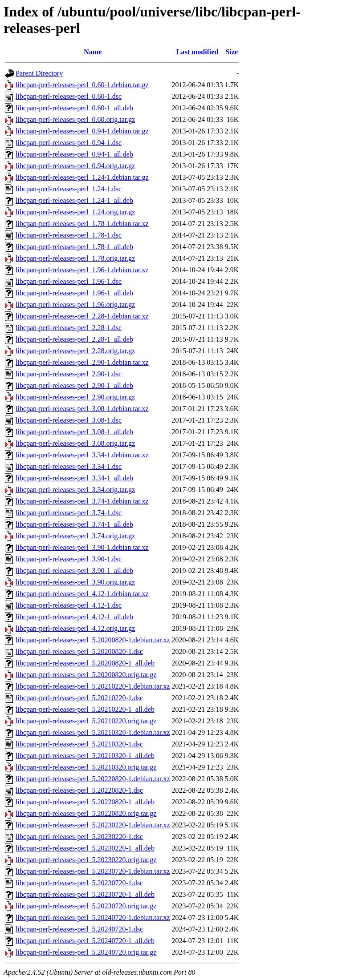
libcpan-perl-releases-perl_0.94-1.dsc (69, 143)
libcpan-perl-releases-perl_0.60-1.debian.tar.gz (82, 85)
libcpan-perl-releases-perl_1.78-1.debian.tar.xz (82, 224)
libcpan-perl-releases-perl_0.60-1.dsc (69, 96)
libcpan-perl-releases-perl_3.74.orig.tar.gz (75, 536)
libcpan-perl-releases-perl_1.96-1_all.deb (74, 293)
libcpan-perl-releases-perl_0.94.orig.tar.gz (75, 166)
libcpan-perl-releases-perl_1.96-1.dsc (69, 281)
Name (93, 52)
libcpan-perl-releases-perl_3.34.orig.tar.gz (75, 490)
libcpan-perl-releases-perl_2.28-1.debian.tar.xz (82, 316)
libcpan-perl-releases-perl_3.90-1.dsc (69, 559)
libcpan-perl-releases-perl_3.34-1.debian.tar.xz (82, 455)
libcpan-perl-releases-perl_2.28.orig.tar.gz (75, 351)
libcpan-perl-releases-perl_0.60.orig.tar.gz (75, 119)
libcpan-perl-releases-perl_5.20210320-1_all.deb (85, 756)
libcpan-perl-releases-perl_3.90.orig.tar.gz (75, 582)
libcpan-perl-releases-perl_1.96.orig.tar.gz (75, 304)
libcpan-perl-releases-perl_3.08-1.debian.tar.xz (82, 409)
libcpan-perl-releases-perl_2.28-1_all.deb (74, 339)
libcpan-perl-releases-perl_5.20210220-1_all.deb (85, 709)
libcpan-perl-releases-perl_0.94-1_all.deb (74, 154)
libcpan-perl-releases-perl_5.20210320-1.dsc (79, 744)
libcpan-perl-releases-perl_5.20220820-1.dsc (79, 790)
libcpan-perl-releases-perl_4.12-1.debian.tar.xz (82, 594)
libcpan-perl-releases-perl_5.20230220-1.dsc (79, 837)
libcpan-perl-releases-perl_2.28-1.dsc (69, 328)
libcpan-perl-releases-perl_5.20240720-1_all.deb (85, 941)
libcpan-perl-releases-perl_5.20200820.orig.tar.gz (86, 675)
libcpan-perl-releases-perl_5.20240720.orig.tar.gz (86, 952)
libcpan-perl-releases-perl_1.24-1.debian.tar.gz (82, 177)
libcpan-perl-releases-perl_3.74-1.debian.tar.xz (82, 501)
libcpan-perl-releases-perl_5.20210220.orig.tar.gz (86, 721)
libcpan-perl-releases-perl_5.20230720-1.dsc (79, 883)
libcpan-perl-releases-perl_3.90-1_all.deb (74, 571)
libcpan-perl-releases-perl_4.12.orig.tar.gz (75, 628)
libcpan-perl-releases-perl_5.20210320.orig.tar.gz (86, 767)
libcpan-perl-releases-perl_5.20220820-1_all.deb (85, 802)
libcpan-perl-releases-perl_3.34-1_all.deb (74, 478)
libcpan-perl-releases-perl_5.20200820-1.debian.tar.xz (93, 640)
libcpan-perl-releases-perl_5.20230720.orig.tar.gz (86, 906)
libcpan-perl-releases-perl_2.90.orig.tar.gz (75, 397)
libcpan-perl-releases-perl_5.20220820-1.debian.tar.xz (93, 779)
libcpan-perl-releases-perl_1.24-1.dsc (69, 189)
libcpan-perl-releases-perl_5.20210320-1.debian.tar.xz (93, 732)
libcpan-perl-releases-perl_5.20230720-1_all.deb (85, 894)
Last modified (197, 52)
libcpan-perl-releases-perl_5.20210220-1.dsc (79, 698)
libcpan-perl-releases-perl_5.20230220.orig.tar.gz (86, 860)
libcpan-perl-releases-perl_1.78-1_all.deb (74, 247)
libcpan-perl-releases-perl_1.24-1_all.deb (74, 200)
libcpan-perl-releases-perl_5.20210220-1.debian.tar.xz (93, 686)
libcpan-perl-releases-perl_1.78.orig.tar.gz (75, 258)
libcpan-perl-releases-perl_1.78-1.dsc (69, 235)
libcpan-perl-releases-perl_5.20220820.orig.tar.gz (86, 813)
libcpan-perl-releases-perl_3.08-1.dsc (69, 420)
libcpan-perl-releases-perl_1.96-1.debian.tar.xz (82, 270)
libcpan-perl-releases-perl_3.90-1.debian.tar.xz (82, 547)
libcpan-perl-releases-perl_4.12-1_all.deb (74, 617)
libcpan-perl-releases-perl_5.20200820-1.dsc (79, 651)
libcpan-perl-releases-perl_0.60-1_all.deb (74, 108)
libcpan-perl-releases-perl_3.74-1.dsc (69, 513)
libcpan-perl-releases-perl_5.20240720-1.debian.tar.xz (93, 917)
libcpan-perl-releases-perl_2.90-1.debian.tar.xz (82, 362)
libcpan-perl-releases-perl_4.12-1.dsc (69, 605)
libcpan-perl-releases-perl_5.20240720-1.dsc (79, 929)
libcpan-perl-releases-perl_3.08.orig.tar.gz (75, 443)
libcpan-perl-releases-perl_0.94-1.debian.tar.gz (82, 131)
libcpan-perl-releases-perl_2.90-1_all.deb (74, 385)
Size (232, 52)
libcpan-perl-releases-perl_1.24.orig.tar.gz (75, 212)
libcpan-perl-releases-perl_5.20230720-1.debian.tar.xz (93, 871)
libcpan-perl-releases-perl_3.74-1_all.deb (74, 524)
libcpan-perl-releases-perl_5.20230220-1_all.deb (85, 848)
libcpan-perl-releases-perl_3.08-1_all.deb (74, 432)
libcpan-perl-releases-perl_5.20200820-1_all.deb (85, 663)
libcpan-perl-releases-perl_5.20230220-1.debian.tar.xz (93, 825)
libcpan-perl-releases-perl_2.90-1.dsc (69, 374)
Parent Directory (39, 73)
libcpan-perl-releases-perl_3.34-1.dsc (69, 466)
